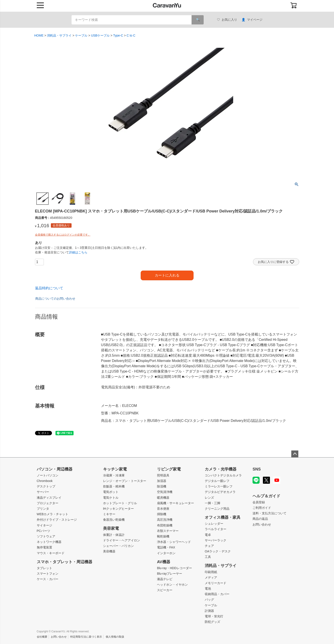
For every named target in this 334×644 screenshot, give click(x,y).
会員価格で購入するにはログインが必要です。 (63, 235)
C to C (131, 35)
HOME (39, 35)
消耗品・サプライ (59, 35)
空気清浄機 (165, 492)
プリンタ (43, 509)
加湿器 (162, 481)
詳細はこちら (78, 252)
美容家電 (111, 528)
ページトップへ (295, 454)
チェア (209, 546)
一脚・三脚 (212, 503)
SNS (257, 469)
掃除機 (162, 514)
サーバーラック (216, 540)
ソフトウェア (46, 536)
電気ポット (111, 492)
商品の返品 (260, 519)
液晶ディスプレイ (49, 498)
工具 (208, 557)
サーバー (43, 492)
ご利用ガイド (262, 508)
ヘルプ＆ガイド (266, 496)
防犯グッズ (212, 622)
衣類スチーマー (168, 531)
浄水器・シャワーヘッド (174, 542)
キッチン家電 (115, 469)
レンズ (209, 498)
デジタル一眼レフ (217, 481)
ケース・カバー (48, 579)
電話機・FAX (166, 547)
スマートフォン (48, 574)
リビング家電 (169, 469)
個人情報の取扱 (115, 637)
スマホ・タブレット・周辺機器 (65, 562)
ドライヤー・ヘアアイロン (122, 540)
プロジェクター (48, 503)
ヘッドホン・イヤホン (172, 585)
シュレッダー (214, 524)
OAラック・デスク (218, 551)
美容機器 (109, 551)
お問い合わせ (262, 524)
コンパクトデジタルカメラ (223, 475)
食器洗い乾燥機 (114, 520)
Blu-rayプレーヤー (170, 574)
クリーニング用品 (217, 509)
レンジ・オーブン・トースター (125, 481)
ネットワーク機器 (49, 542)
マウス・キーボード (51, 553)
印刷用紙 (211, 572)
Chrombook (45, 481)
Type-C (118, 35)
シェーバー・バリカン (118, 546)
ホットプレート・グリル (120, 503)
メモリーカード (216, 583)
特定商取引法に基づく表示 (86, 637)
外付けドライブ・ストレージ (57, 520)
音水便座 (163, 509)
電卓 (208, 535)
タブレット (44, 568)
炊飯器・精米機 (114, 486)
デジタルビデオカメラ (220, 492)
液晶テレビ (165, 579)
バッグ (209, 600)
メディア (211, 578)
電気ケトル (111, 498)
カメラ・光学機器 (221, 469)
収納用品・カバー (217, 594)
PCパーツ (43, 531)
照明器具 (163, 475)
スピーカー (165, 590)
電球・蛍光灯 (214, 616)
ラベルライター (216, 529)
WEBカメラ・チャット (53, 514)
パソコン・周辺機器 (55, 469)
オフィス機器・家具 (223, 517)
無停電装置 (44, 547)
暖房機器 (163, 498)
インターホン (166, 553)
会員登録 (259, 502)
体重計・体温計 (114, 535)
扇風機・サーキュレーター (175, 503)
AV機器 (164, 562)
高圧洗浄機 (165, 520)
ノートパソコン (48, 475)
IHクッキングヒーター (118, 509)
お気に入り (227, 20)
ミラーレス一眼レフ (219, 486)
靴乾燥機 (163, 536)
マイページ (252, 20)
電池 (208, 589)
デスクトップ (46, 486)
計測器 (209, 611)
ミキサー (109, 514)
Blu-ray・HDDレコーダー (174, 568)
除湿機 (162, 486)
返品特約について (49, 288)
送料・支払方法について (269, 513)
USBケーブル (100, 35)
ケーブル (81, 35)
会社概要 (42, 637)
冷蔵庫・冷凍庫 (114, 475)
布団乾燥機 (165, 525)
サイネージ (44, 525)
